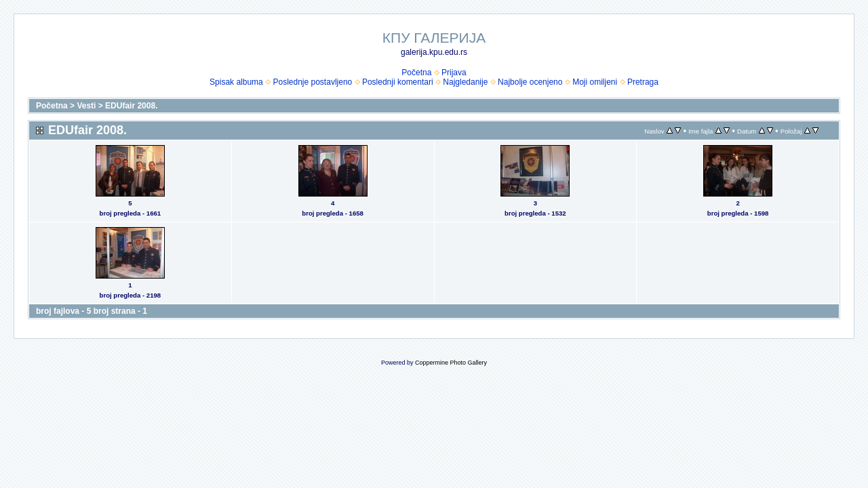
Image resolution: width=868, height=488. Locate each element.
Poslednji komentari (398, 82)
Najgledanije (465, 82)
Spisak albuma (236, 82)
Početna (416, 73)
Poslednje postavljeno (312, 82)
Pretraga (643, 82)
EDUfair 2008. (131, 106)
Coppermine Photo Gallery (451, 363)
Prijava (454, 73)
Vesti (86, 106)
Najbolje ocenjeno (530, 82)
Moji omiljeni (595, 82)
